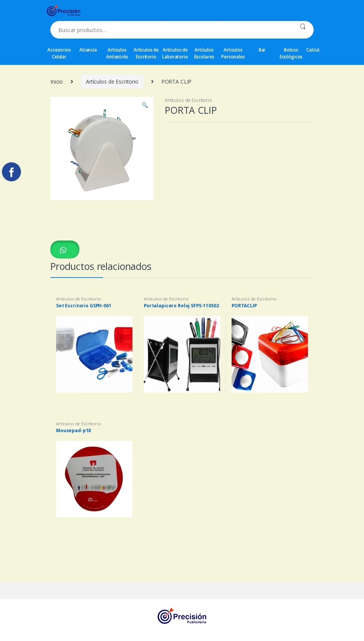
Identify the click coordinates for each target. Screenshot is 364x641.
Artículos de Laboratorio (175, 53)
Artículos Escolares (204, 53)
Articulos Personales (233, 53)
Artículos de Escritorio (146, 53)
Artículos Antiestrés (117, 53)
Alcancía (88, 50)
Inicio (57, 82)
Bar (262, 50)
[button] (65, 249)
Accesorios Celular (59, 53)
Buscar (303, 30)
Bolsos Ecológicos (291, 53)
